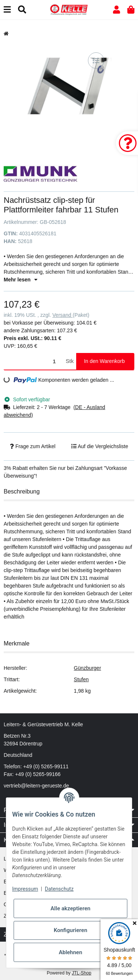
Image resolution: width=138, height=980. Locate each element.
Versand (62, 315)
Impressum (25, 889)
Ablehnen (71, 952)
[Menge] (33, 361)
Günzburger (88, 668)
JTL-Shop (82, 973)
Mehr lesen (21, 280)
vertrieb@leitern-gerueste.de (36, 786)
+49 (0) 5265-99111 (46, 766)
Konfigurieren (70, 930)
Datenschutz (59, 889)
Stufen (81, 679)
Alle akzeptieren (70, 908)
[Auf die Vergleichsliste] (96, 60)
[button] (116, 10)
